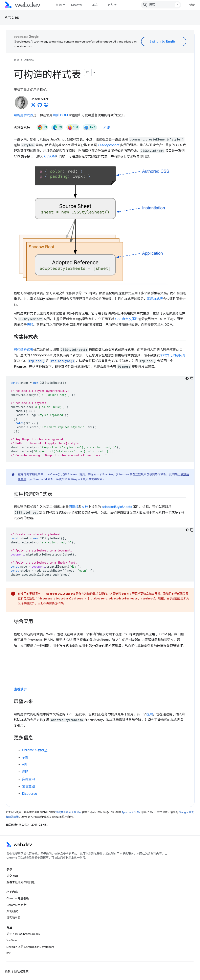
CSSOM (50, 156)
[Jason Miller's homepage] (46, 106)
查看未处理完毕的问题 (21, 882)
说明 (25, 772)
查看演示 (20, 689)
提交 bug (12, 876)
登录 (192, 5)
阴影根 (74, 507)
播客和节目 (14, 918)
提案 (150, 714)
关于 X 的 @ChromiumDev (23, 934)
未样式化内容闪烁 (173, 355)
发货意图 (28, 786)
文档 (85, 507)
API (25, 765)
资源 (59, 5)
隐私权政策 (21, 972)
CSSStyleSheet (109, 145)
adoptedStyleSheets (117, 507)
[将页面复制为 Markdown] (88, 73)
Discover (77, 5)
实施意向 (28, 779)
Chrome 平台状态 (35, 750)
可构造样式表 (24, 350)
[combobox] (161, 5)
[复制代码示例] (192, 378)
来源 (107, 127)
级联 (30, 325)
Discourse (29, 794)
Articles (12, 17)
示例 (25, 757)
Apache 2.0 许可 (132, 812)
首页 (17, 60)
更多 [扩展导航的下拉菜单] (110, 5)
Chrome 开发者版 (18, 898)
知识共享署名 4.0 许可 (69, 812)
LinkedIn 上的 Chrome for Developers (30, 947)
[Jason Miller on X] (33, 106)
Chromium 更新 (16, 905)
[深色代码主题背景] (187, 378)
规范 (175, 598)
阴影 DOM (60, 115)
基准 (95, 5)
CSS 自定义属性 (127, 319)
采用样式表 (155, 299)
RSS (9, 953)
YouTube (12, 940)
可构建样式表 (24, 115)
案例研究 (12, 911)
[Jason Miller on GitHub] (40, 106)
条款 (8, 972)
